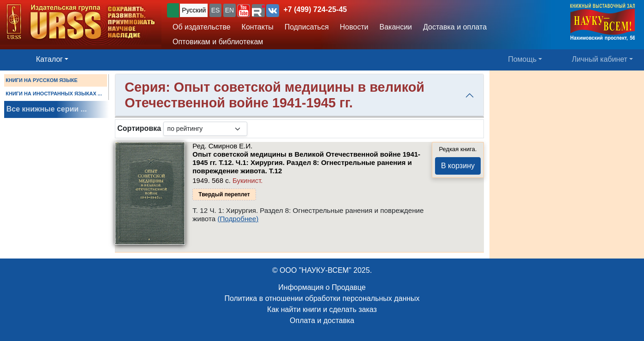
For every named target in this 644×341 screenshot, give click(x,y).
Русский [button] (194, 10)
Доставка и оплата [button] (455, 27)
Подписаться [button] (307, 27)
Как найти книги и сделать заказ (322, 309)
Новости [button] (354, 27)
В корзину (458, 166)
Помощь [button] (522, 59)
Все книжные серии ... (47, 109)
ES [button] (216, 10)
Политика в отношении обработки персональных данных (322, 298)
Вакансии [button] (396, 27)
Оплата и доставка (322, 320)
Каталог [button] (49, 59)
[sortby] (205, 129)
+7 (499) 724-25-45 (315, 9)
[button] (244, 11)
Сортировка (139, 128)
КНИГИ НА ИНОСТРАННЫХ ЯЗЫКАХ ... (54, 94)
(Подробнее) (238, 219)
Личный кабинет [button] (600, 59)
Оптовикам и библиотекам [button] (218, 42)
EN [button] (230, 10)
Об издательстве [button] (202, 27)
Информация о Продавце (322, 287)
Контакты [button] (258, 27)
